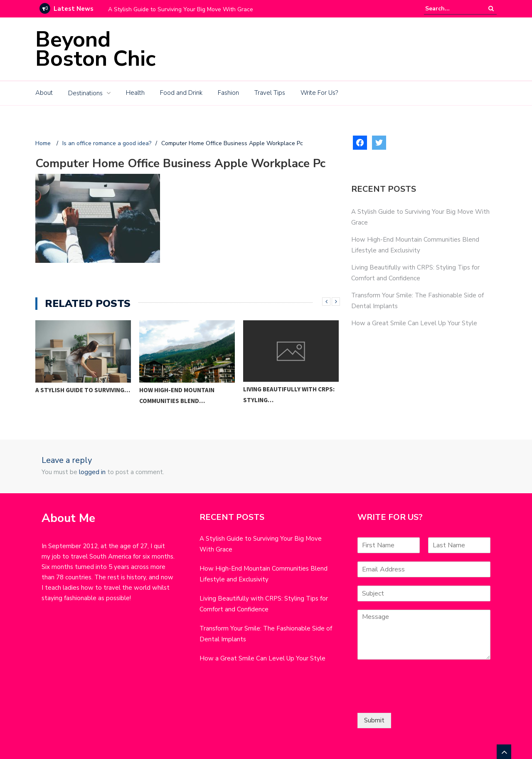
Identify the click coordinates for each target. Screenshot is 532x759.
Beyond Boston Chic (95, 49)
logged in (92, 472)
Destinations (85, 93)
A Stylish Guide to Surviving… (83, 390)
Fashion (228, 93)
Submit (374, 720)
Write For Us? (319, 93)
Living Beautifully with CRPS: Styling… (289, 394)
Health (135, 93)
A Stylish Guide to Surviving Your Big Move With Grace (181, 9)
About (44, 93)
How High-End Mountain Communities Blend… (177, 395)
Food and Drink (181, 93)
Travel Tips (270, 93)
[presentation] (421, 699)
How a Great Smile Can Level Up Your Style (414, 323)
